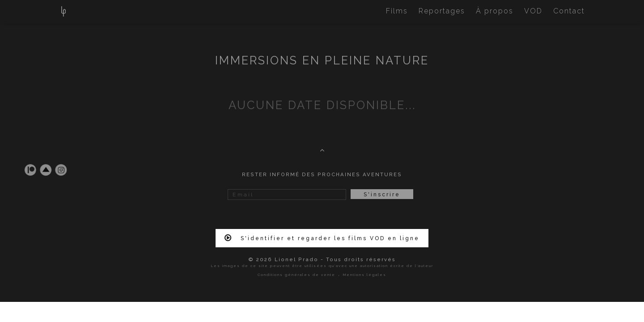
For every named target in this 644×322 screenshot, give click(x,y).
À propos (495, 11)
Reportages (442, 11)
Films (397, 11)
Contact (569, 11)
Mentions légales (365, 275)
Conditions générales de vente (297, 275)
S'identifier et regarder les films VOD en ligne (322, 238)
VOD (533, 11)
